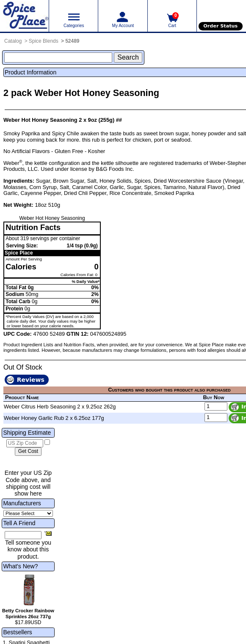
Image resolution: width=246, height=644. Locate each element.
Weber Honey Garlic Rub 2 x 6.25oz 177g (54, 418)
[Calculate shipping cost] (28, 452)
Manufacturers (22, 503)
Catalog (13, 41)
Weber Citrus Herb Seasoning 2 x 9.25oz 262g (60, 407)
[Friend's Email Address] (23, 535)
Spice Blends (44, 41)
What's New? (20, 566)
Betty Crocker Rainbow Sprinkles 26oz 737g (28, 614)
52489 (72, 41)
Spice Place (19, 253)
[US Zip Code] (25, 444)
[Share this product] (48, 533)
